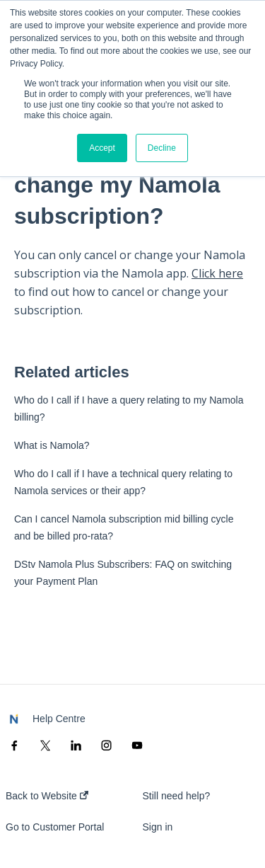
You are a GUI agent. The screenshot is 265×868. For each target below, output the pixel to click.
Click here (217, 273)
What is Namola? (52, 445)
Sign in (158, 827)
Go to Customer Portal (55, 827)
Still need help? (177, 796)
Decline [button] (162, 148)
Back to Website (47, 796)
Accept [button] (102, 148)
